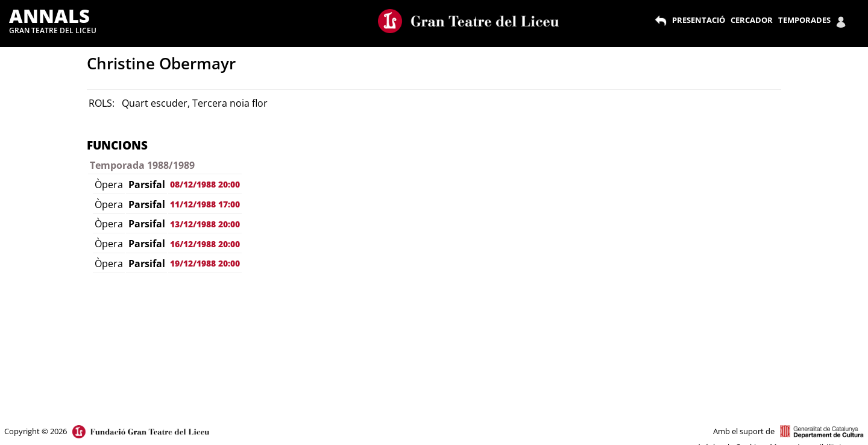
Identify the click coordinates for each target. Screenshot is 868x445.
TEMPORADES (804, 20)
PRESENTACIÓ (699, 20)
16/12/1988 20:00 (205, 244)
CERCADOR (752, 20)
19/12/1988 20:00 (205, 263)
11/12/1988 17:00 (205, 204)
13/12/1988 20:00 (205, 224)
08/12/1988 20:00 (205, 184)
